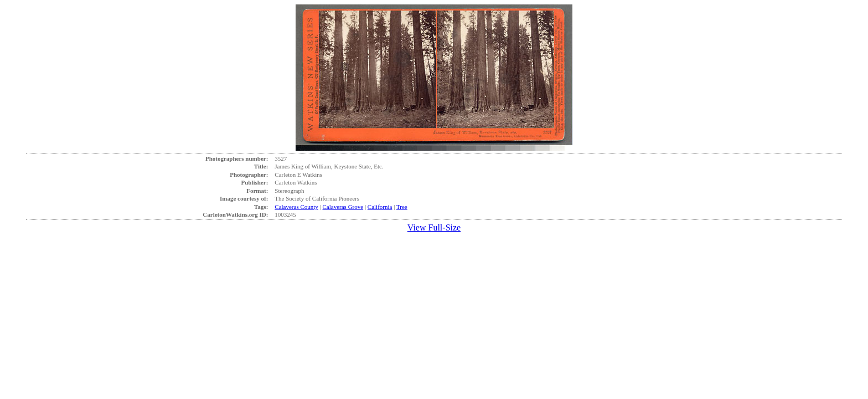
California (380, 207)
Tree (402, 207)
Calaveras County (296, 207)
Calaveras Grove (343, 207)
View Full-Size (434, 227)
